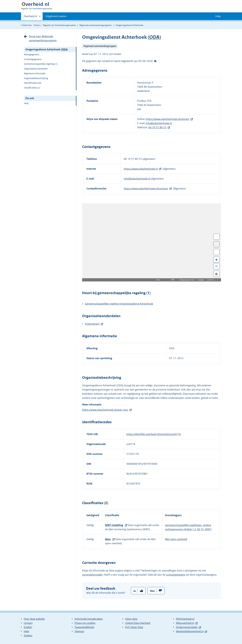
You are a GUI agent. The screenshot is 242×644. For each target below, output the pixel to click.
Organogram (92, 324)
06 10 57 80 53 (157, 127)
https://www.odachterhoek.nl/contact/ (146, 189)
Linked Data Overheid (138, 623)
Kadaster (202, 280)
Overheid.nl (30, 17)
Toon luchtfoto (216, 244)
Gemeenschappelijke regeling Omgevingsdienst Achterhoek (119, 304)
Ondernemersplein (187, 627)
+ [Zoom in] (216, 260)
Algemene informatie (35, 73)
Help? (155, 61)
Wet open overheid (176, 539)
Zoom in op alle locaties (216, 252)
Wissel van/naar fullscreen (216, 237)
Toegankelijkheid (84, 627)
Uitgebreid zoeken (56, 16)
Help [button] (218, 16)
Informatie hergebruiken (89, 619)
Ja (135, 591)
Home (37, 25)
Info (173, 279)
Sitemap (79, 631)
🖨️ (216, 274)
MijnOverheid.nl (185, 619)
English (28, 627)
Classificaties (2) (32, 88)
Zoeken (28, 636)
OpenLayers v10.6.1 (189, 280)
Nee (152, 591)
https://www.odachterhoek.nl (141, 169)
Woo (108, 539)
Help (26, 103)
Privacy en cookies (85, 623)
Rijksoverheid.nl (185, 623)
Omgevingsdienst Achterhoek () (47, 49)
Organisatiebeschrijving (36, 78)
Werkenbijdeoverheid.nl (190, 631)
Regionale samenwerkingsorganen (96, 25)
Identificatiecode (33, 83)
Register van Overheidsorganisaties (59, 25)
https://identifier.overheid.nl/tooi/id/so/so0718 (154, 434)
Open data (131, 619)
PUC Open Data (134, 627)
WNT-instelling (114, 525)
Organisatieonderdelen (36, 69)
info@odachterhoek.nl (159, 123)
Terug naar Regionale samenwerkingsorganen (43, 38)
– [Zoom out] (216, 266)
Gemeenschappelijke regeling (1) (41, 64)
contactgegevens (176, 575)
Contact (28, 623)
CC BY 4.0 (212, 280)
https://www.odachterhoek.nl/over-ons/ (105, 410)
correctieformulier (92, 575)
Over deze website (34, 619)
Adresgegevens (32, 54)
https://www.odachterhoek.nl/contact (168, 119)
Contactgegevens (33, 59)
